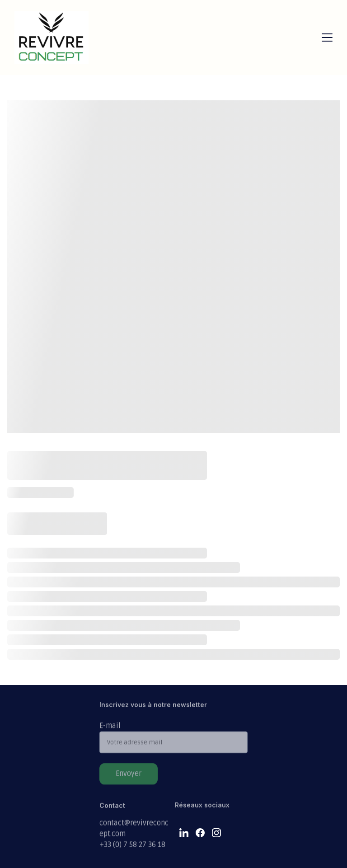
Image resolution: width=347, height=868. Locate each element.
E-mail (110, 730)
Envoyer (129, 778)
